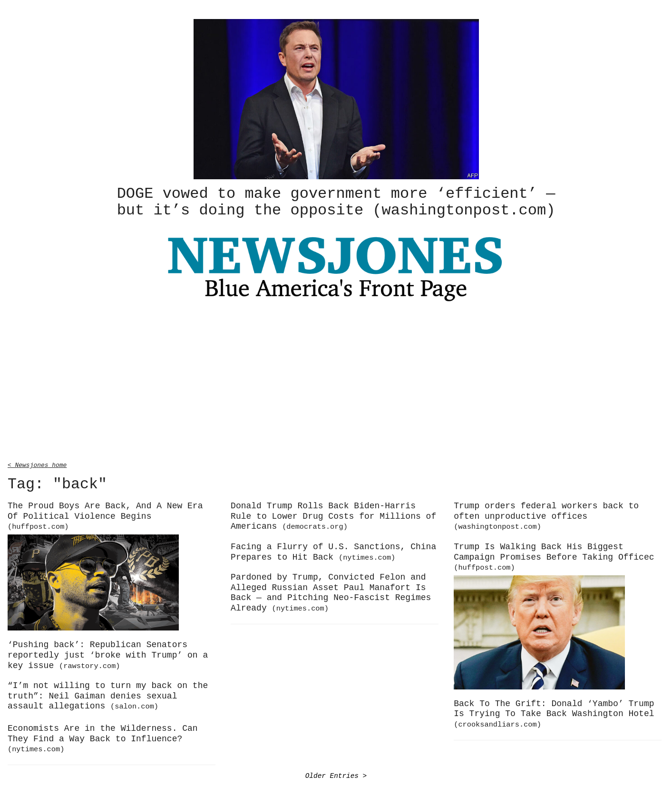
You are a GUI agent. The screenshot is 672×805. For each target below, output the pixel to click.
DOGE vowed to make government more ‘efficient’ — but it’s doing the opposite (336, 201)
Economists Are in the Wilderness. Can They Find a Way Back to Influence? (103, 737)
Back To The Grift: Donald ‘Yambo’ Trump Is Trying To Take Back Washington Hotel (554, 712)
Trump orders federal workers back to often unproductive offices (546, 514)
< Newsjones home (37, 463)
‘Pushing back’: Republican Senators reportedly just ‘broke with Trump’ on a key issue (108, 654)
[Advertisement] (336, 382)
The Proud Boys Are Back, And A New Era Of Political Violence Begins (105, 514)
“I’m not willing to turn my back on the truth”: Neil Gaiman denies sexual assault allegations (108, 694)
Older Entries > (336, 774)
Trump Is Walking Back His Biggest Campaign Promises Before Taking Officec (554, 555)
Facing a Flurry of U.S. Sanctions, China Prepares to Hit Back (333, 551)
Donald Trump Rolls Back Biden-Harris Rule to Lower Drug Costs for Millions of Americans (333, 515)
